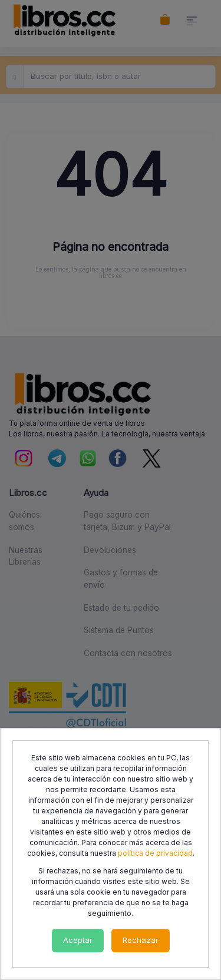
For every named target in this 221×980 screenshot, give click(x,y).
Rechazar (141, 940)
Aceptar (78, 940)
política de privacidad (155, 853)
